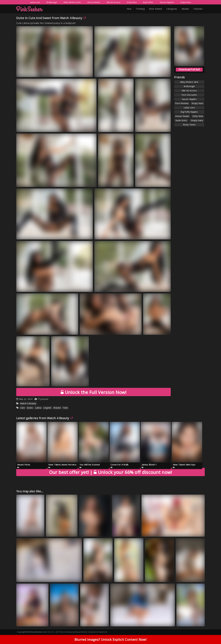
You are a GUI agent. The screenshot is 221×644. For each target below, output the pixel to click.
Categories (172, 9)
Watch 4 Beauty (73, 18)
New (129, 9)
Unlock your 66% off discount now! (110, 472)
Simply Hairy (197, 120)
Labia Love (35, 2)
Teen (65, 408)
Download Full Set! (189, 69)
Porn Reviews (182, 103)
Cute (23, 408)
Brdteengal (52, 2)
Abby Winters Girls (72, 2)
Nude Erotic (181, 120)
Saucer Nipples (167, 2)
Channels (198, 9)
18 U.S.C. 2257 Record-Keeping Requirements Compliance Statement (77, 632)
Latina (38, 408)
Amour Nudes (94, 2)
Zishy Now (132, 2)
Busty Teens (189, 125)
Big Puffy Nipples (189, 112)
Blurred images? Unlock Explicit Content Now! (110, 639)
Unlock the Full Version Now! (93, 392)
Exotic (30, 408)
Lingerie (47, 408)
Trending (140, 9)
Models (185, 9)
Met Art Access (114, 2)
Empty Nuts (186, 2)
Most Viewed (155, 9)
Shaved (57, 408)
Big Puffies (148, 2)
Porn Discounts (189, 95)
